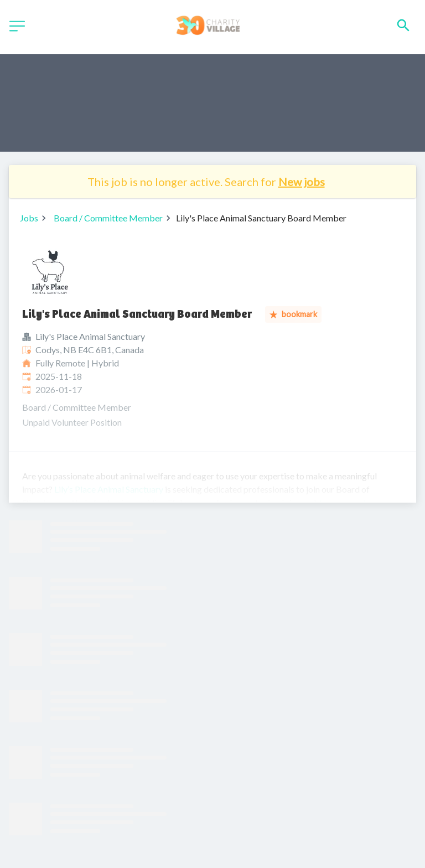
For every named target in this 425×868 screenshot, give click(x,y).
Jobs (29, 218)
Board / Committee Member (108, 218)
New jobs (302, 182)
